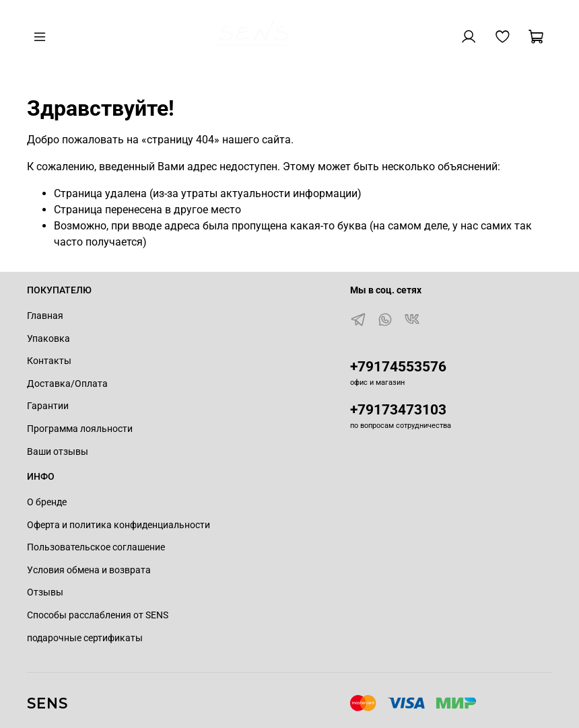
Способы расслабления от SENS (98, 615)
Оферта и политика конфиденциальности (118, 525)
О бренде (47, 502)
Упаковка (48, 339)
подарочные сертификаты (85, 638)
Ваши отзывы (58, 452)
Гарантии (48, 406)
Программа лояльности (80, 429)
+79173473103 (398, 410)
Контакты (49, 361)
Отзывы (45, 592)
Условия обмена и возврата (89, 570)
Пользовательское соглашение (96, 547)
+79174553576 (398, 367)
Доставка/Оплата (67, 384)
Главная (45, 316)
